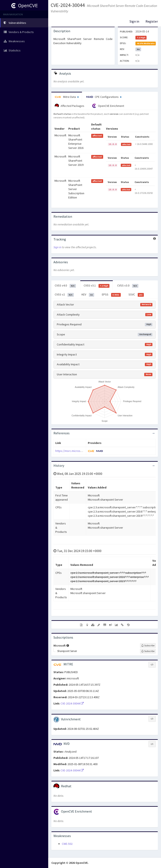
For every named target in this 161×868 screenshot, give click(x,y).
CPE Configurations (104, 97)
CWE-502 (67, 844)
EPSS (111, 295)
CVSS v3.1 (97, 286)
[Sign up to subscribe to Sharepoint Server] (148, 651)
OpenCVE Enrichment (108, 106)
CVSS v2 (64, 295)
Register (152, 21)
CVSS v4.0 (65, 286)
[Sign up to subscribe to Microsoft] (148, 646)
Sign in (134, 21)
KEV (88, 295)
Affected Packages (69, 106)
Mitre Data (67, 97)
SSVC (136, 295)
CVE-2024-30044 (68, 5)
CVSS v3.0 (128, 286)
